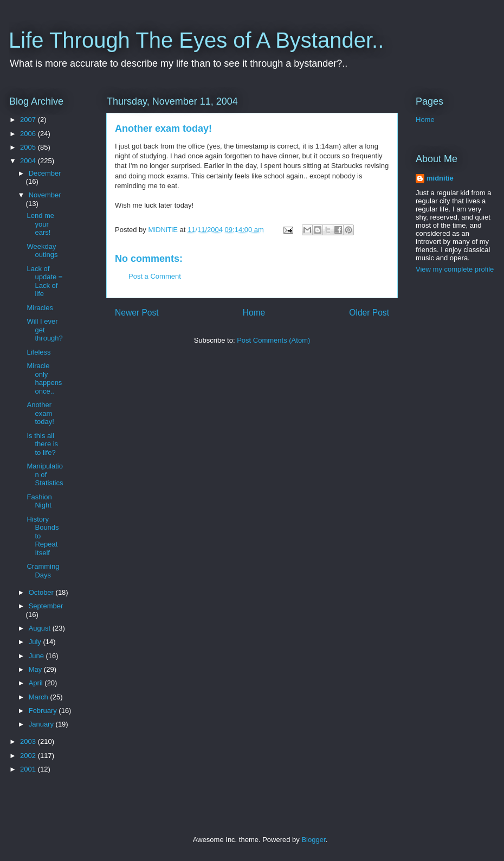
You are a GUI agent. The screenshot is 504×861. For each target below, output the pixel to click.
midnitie (440, 178)
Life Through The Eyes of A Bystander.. (196, 40)
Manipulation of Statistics (45, 474)
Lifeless (38, 352)
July (36, 642)
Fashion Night (39, 501)
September (46, 606)
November (45, 195)
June (37, 656)
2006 (29, 134)
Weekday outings (42, 251)
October (42, 592)
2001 (29, 769)
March (40, 697)
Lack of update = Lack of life (44, 281)
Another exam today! (40, 413)
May (36, 669)
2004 (29, 161)
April (37, 683)
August (41, 628)
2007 (29, 120)
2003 (29, 741)
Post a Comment (155, 276)
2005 (29, 147)
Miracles (40, 308)
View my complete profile (455, 269)
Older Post (369, 313)
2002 (29, 756)
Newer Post (137, 313)
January (42, 724)
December (45, 173)
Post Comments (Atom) (273, 340)
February (44, 711)
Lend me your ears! (40, 224)
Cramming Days (43, 571)
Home (254, 313)
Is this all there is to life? (42, 444)
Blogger (313, 840)
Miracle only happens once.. (44, 378)
